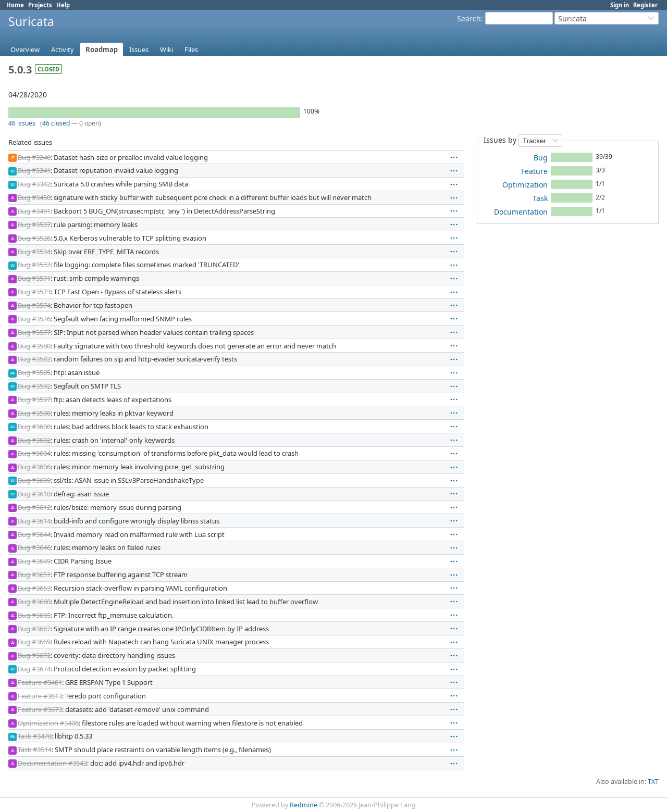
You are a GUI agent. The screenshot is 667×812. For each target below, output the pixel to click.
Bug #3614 (34, 521)
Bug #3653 (34, 588)
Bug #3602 (34, 440)
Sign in (620, 5)
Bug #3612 (34, 507)
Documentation (521, 212)
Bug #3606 (34, 467)
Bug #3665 (34, 615)
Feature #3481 (40, 682)
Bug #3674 (34, 669)
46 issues (22, 123)
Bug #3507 (34, 224)
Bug (541, 158)
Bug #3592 (34, 386)
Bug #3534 (34, 252)
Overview (25, 49)
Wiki (166, 49)
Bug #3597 (34, 399)
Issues (139, 49)
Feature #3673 (40, 709)
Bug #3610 (34, 494)
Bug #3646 (34, 547)
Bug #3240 (34, 157)
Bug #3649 (34, 561)
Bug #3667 (34, 629)
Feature (534, 171)
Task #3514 (35, 749)
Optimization (525, 185)
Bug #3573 (34, 292)
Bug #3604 (34, 453)
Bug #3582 (34, 359)
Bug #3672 (34, 655)
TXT (653, 782)
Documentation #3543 (52, 763)
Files (191, 49)
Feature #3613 (40, 696)
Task (540, 198)
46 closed (56, 123)
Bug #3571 (34, 278)
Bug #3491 (34, 211)
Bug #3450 (34, 197)
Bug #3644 (34, 534)
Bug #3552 (34, 265)
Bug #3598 (34, 413)
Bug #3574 (34, 305)
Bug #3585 (34, 372)
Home (15, 5)
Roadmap (102, 49)
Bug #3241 (34, 170)
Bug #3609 (34, 480)
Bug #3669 (34, 642)
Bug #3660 (34, 602)
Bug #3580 (34, 346)
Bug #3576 (34, 319)
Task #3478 (35, 736)
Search (469, 18)
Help (63, 5)
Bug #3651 (34, 574)
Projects (40, 5)
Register (645, 5)
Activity (63, 49)
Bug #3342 (34, 184)
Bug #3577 (34, 332)
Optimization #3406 (48, 723)
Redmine (304, 805)
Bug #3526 (34, 238)
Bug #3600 (34, 427)
